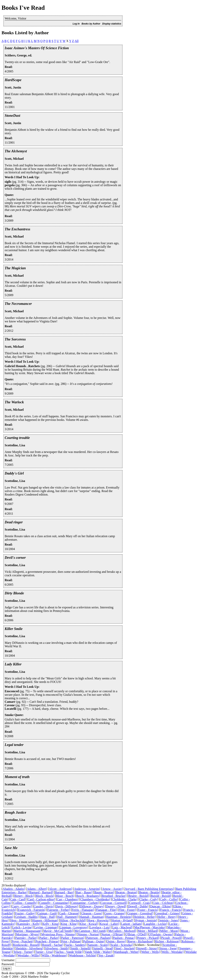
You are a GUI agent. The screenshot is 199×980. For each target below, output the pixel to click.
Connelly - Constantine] (54, 903)
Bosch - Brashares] (88, 896)
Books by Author (91, 24)
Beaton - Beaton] (127, 892)
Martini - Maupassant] (28, 931)
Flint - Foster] (127, 910)
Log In (76, 24)
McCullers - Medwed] (122, 931)
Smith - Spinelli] (81, 948)
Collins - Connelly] (25, 903)
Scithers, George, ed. (18, 55)
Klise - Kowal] (89, 924)
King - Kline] (69, 924)
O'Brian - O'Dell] (136, 934)
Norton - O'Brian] (112, 934)
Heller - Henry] (167, 917)
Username (8, 960)
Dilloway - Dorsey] (92, 906)
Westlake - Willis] (29, 955)
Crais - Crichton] (163, 903)
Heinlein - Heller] (145, 917)
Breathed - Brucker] (114, 896)
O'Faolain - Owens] (161, 934)
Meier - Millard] (148, 931)
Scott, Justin (13, 87)
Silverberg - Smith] (57, 948)
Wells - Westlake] (173, 952)
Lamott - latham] (132, 924)
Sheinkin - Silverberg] (29, 948)
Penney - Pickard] (148, 938)
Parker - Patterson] (73, 938)
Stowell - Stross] (147, 948)
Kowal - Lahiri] (109, 924)
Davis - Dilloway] (67, 906)
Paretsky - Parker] (26, 938)
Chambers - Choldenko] (95, 899)
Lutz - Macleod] (122, 927)
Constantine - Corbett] (85, 903)
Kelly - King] (51, 924)
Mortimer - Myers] (28, 934)
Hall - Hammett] (68, 917)
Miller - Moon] (169, 931)
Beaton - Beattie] (150, 892)
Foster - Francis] (148, 910)
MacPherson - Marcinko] (150, 927)
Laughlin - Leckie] (156, 924)
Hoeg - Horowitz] (99, 920)
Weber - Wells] (151, 952)
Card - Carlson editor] (41, 899)
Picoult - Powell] (172, 938)
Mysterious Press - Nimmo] (58, 934)
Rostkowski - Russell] (27, 945)
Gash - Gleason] (69, 913)
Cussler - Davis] (44, 906)
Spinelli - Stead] (103, 948)
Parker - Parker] (49, 938)
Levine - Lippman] (46, 927)
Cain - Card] (18, 899)
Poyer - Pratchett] (23, 941)
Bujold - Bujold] (161, 896)
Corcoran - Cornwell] (114, 903)
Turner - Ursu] (44, 952)
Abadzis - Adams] (14, 889)
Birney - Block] (24, 896)
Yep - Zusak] (106, 955)
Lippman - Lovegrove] (74, 927)
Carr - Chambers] (68, 899)
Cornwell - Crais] (140, 903)
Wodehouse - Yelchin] (83, 955)
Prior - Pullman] (71, 941)
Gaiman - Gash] (47, 913)
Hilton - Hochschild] (73, 920)
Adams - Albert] (37, 889)
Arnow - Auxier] (112, 889)
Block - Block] (45, 896)
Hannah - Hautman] (92, 917)
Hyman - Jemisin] (146, 920)
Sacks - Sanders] (75, 945)
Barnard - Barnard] (41, 892)
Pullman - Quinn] (94, 941)
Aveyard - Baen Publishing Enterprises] (149, 889)
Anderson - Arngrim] (87, 889)
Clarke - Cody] (149, 899)
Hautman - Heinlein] (119, 917)
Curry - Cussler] (22, 906)
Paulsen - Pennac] (124, 938)
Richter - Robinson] (167, 941)
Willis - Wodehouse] (54, 955)
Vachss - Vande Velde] (69, 952)
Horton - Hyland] (122, 920)
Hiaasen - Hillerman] (45, 920)
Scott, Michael (14, 159)
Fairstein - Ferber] (58, 910)
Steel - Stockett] (125, 948)
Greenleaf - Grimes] (168, 913)
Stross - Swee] (168, 948)
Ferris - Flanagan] (83, 910)
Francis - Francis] (171, 910)
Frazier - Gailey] (25, 913)
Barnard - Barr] (65, 892)
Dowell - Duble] (138, 906)
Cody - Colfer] (169, 899)
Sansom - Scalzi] (98, 945)
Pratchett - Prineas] (47, 941)
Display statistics (112, 24)
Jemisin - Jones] (169, 920)
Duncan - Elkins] (161, 906)
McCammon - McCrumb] (91, 931)
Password (7, 964)
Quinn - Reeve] (116, 941)
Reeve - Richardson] (141, 941)
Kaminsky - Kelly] (29, 924)
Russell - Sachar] (53, 945)
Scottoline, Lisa (15, 445)
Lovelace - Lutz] (100, 927)
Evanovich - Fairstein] (32, 910)
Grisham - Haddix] (27, 917)
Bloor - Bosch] (65, 896)
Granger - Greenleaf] (140, 913)
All (77, 41)
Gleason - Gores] (92, 913)
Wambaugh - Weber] (127, 952)
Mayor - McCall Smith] (58, 931)
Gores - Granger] (115, 913)
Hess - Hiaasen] (20, 920)
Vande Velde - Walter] (98, 952)
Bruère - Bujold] (139, 896)
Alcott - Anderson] (61, 889)
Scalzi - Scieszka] (122, 945)
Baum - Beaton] (104, 892)
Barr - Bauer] (84, 892)
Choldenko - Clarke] (125, 899)
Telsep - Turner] (23, 952)
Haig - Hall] (48, 917)
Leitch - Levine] (23, 927)
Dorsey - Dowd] (116, 906)
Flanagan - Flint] (106, 910)
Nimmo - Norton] (89, 934)
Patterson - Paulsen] (99, 938)
